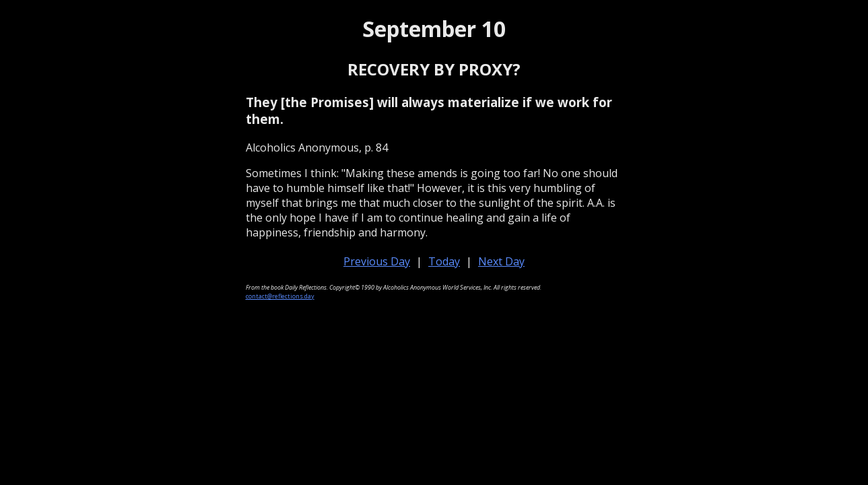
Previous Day (377, 261)
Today (444, 261)
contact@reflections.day (280, 296)
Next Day (501, 261)
